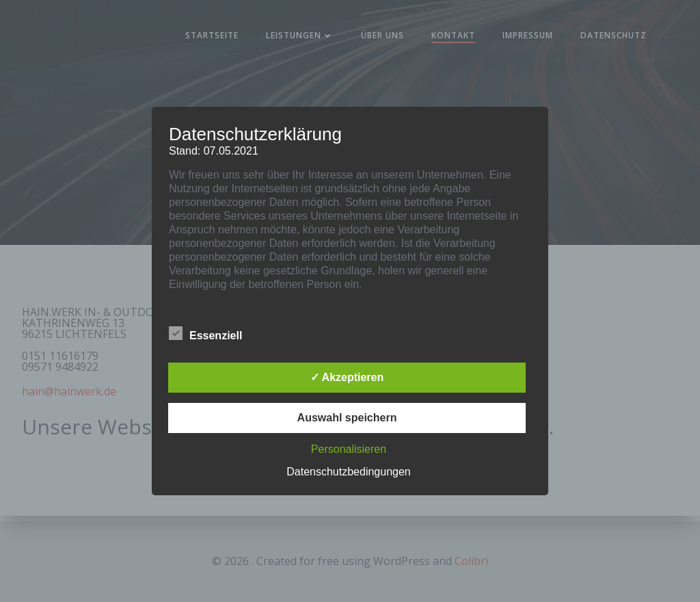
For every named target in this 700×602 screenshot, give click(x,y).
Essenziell (205, 333)
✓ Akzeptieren (347, 377)
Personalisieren (349, 449)
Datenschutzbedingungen (348, 472)
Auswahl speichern (347, 418)
